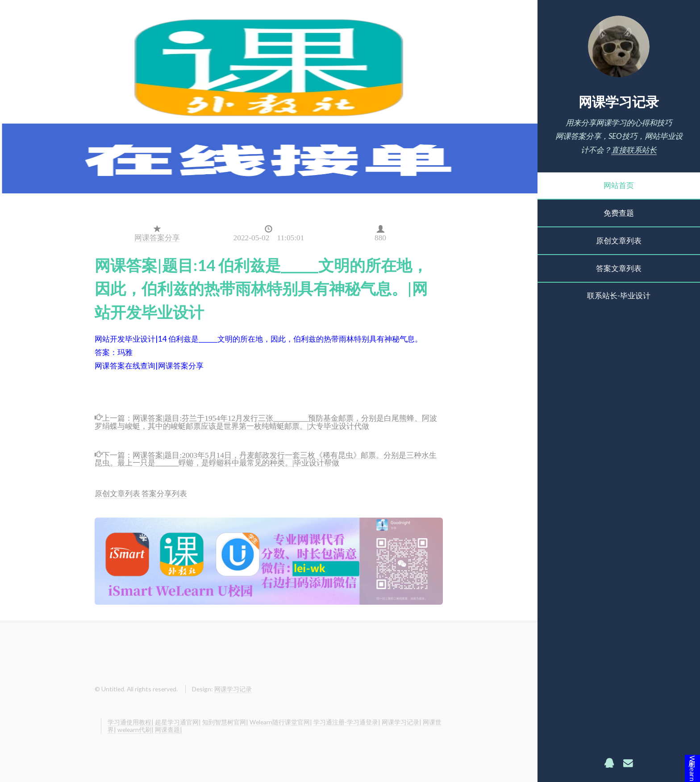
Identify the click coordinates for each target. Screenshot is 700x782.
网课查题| (169, 730)
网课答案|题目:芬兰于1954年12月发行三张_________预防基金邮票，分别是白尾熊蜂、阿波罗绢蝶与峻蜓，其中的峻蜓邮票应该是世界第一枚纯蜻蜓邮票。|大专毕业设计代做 (266, 421)
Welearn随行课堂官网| (281, 722)
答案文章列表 (619, 268)
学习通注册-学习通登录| (347, 722)
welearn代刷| (135, 730)
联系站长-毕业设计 (619, 295)
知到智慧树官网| (225, 722)
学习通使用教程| (131, 722)
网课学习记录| (402, 722)
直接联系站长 (634, 150)
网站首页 (619, 185)
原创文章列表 (619, 240)
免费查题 (619, 213)
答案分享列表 (164, 493)
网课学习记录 (619, 101)
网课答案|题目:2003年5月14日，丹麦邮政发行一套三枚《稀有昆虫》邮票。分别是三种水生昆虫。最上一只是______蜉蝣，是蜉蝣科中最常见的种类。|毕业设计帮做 (266, 458)
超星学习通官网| (178, 722)
